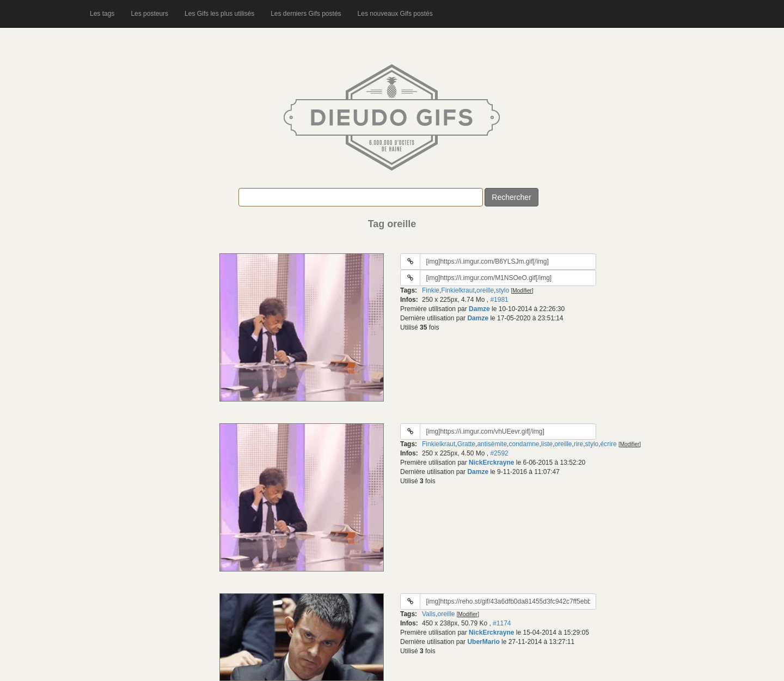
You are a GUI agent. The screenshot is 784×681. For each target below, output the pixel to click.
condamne (524, 444)
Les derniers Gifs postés (306, 14)
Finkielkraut (458, 290)
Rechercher (511, 197)
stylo (502, 290)
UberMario (483, 642)
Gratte (466, 444)
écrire (609, 444)
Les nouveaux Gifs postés (395, 14)
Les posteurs (149, 14)
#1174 (502, 623)
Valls (429, 614)
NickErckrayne (491, 463)
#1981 (499, 300)
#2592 (499, 453)
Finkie (431, 290)
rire (578, 444)
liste (547, 444)
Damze (479, 309)
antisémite (492, 444)
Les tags (102, 14)
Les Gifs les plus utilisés (219, 14)
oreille (485, 290)
